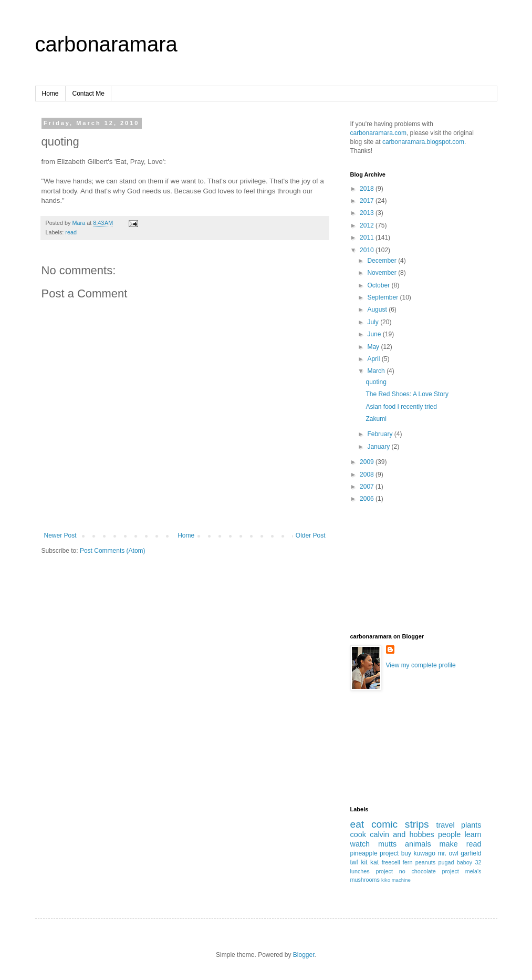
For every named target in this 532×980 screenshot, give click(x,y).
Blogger (304, 955)
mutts (387, 844)
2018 (368, 189)
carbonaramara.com (378, 133)
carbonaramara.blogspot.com (423, 142)
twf (354, 862)
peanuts (425, 862)
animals (418, 844)
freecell (391, 862)
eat (357, 824)
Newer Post (60, 535)
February (380, 434)
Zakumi (376, 419)
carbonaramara (106, 44)
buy (406, 853)
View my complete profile (421, 665)
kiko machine (396, 880)
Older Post (311, 535)
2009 (368, 462)
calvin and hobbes (402, 834)
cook (358, 834)
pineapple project (375, 853)
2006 (368, 499)
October (379, 285)
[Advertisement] (398, 575)
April (374, 359)
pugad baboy (455, 862)
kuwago (425, 853)
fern (408, 862)
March (377, 371)
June (375, 334)
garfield (471, 853)
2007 (368, 487)
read (71, 232)
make (449, 844)
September (383, 297)
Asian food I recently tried (401, 407)
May (374, 347)
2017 (368, 201)
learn (473, 834)
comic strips (400, 824)
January (379, 447)
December (383, 261)
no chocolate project (429, 871)
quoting (376, 382)
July (374, 322)
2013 (368, 213)
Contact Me (88, 94)
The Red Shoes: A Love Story (407, 394)
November (383, 273)
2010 (368, 250)
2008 (368, 474)
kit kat (370, 862)
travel (445, 825)
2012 (368, 225)
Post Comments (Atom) (113, 551)
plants (471, 825)
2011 (368, 238)
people (449, 834)
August (378, 310)
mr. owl (448, 853)
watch (360, 844)
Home (50, 94)
